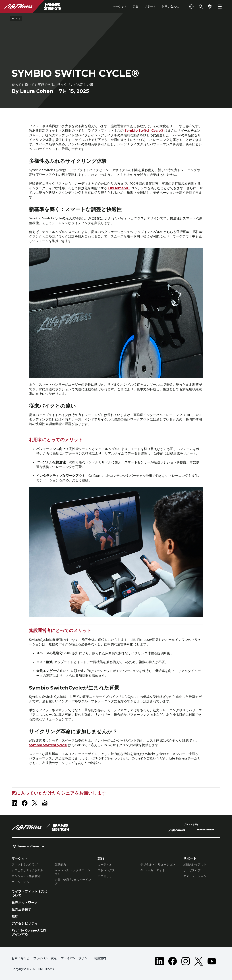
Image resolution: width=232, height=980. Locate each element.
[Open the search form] (201, 7)
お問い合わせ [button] (20, 958)
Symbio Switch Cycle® (144, 131)
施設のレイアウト (195, 865)
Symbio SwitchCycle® (48, 745)
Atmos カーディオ (153, 870)
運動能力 (60, 865)
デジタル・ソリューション (158, 865)
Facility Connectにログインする (29, 933)
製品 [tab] (136, 6)
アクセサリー (106, 876)
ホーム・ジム (20, 882)
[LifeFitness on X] (35, 803)
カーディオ (105, 865)
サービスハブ (192, 870)
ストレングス (106, 870)
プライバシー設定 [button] (45, 958)
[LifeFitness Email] (45, 803)
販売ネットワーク (25, 903)
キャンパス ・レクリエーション (72, 872)
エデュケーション (195, 876)
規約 (15, 917)
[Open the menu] (220, 7)
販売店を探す (21, 909)
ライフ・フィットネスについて (30, 894)
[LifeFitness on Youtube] (212, 961)
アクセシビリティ (25, 923)
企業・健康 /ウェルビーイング (73, 882)
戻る (16, 19)
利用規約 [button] (100, 958)
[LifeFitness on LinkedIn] (14, 803)
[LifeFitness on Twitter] (199, 961)
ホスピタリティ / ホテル (27, 870)
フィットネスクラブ (25, 865)
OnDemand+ (119, 188)
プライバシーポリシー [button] (75, 958)
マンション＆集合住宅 (26, 876)
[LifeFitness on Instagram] (186, 961)
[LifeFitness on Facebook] (25, 803)
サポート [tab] (150, 6)
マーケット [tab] (120, 6)
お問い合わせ (170, 6)
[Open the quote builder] (210, 7)
